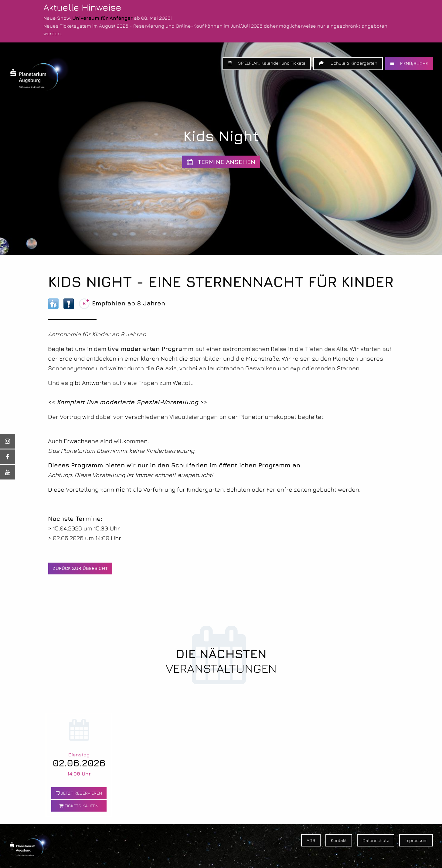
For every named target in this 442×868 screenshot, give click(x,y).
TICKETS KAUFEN (79, 806)
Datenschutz (376, 840)
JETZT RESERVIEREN (79, 793)
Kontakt (339, 840)
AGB (311, 840)
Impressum (416, 840)
